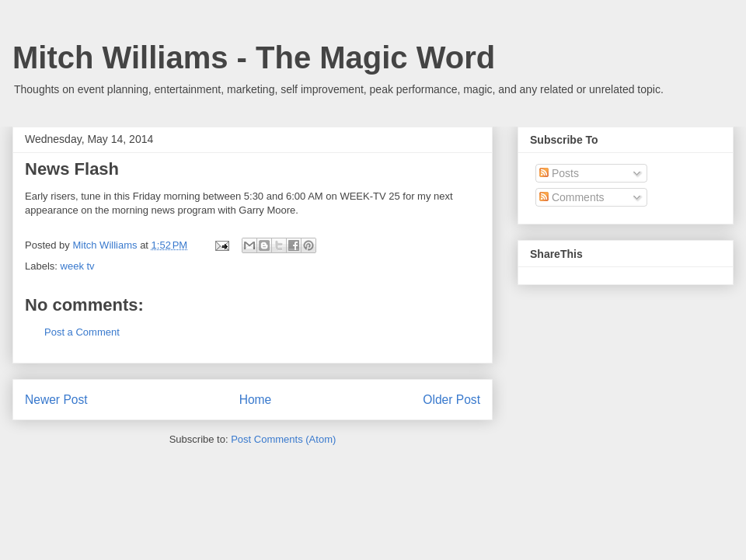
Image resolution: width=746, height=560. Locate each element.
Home (256, 400)
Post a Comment (82, 332)
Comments (572, 197)
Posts (559, 173)
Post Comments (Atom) (283, 439)
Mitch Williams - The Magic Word (254, 57)
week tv (78, 266)
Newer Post (56, 400)
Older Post (451, 400)
